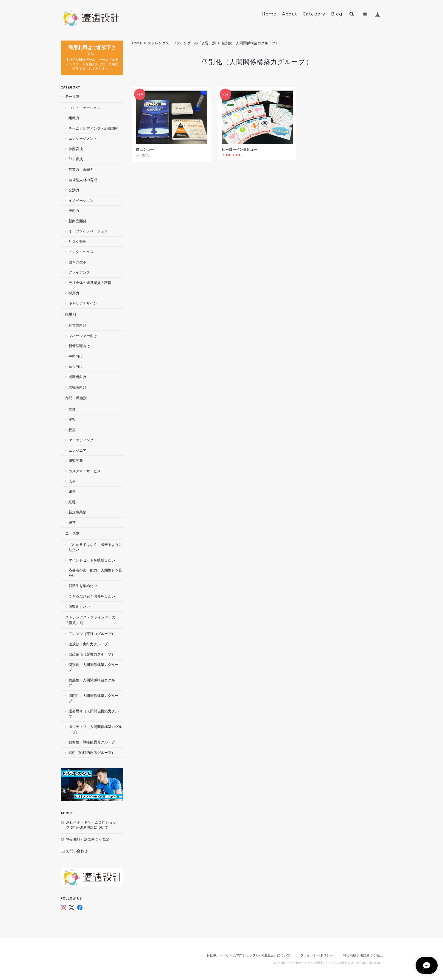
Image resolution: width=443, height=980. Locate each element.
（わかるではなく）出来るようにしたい (95, 547)
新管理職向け (79, 346)
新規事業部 (77, 512)
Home (269, 14)
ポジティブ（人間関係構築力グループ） (95, 729)
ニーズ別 (72, 533)
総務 (72, 491)
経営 (72, 522)
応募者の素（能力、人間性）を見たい (95, 573)
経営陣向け (77, 325)
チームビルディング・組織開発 (94, 128)
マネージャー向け (83, 336)
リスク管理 (77, 241)
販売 (72, 430)
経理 (72, 502)
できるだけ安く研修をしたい (92, 596)
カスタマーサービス (85, 471)
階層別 (71, 314)
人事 (72, 481)
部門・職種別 (76, 398)
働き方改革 (77, 262)
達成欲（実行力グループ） (90, 644)
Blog (337, 14)
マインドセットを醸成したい (92, 560)
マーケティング (81, 440)
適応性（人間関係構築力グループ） (94, 698)
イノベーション (81, 200)
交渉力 (74, 190)
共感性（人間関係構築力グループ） (94, 683)
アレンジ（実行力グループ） (92, 634)
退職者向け (77, 377)
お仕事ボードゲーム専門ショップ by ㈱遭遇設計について (91, 825)
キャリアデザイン (83, 303)
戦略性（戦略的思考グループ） (94, 742)
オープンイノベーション (88, 231)
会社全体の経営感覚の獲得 (90, 283)
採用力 (74, 293)
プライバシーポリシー (317, 955)
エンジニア (77, 450)
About (290, 14)
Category (314, 14)
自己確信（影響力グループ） (92, 654)
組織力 (74, 118)
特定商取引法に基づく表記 (88, 839)
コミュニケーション (85, 108)
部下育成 (76, 159)
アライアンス (79, 272)
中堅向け (76, 356)
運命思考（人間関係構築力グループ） (95, 714)
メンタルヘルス (81, 252)
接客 (72, 419)
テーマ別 (72, 96)
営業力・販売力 (81, 169)
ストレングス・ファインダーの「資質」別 (182, 43)
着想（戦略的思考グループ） (92, 753)
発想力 (74, 211)
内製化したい (79, 606)
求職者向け (77, 387)
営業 (72, 409)
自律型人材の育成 (83, 180)
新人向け (76, 366)
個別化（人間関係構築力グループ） (94, 667)
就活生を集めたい (83, 586)
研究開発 (76, 461)
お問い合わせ (77, 851)
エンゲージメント (83, 138)
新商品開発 (77, 221)
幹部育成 (76, 149)
